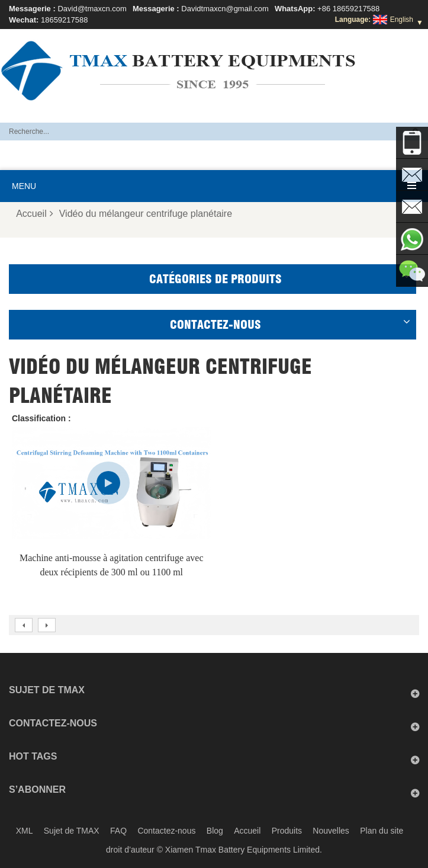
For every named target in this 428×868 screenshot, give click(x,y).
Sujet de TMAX (72, 831)
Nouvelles (331, 831)
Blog (215, 831)
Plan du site (382, 831)
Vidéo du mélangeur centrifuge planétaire (146, 214)
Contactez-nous (166, 831)
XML (25, 831)
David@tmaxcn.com (92, 9)
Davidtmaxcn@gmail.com (225, 9)
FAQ (118, 831)
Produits (287, 831)
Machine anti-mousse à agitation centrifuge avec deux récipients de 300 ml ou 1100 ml (112, 565)
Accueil (35, 214)
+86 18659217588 (348, 9)
